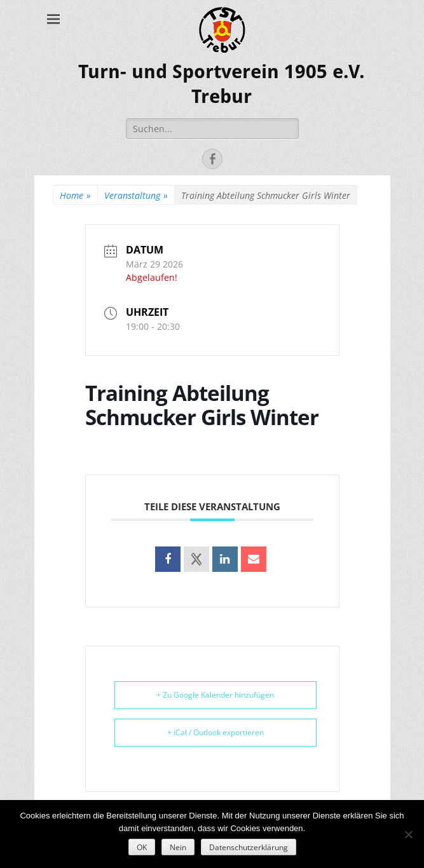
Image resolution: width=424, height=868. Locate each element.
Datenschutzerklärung (249, 847)
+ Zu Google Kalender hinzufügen (215, 695)
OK (142, 847)
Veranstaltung (136, 195)
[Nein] (408, 834)
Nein (178, 847)
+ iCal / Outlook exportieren (215, 732)
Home (75, 195)
